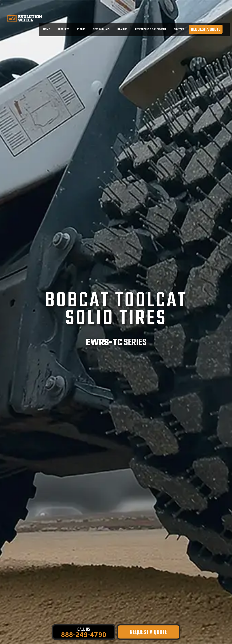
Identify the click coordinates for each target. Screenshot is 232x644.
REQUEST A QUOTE (206, 29)
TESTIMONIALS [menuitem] (101, 29)
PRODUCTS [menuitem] (63, 30)
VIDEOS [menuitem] (81, 29)
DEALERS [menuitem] (122, 29)
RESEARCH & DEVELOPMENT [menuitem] (151, 29)
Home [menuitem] (46, 29)
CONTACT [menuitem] (179, 29)
